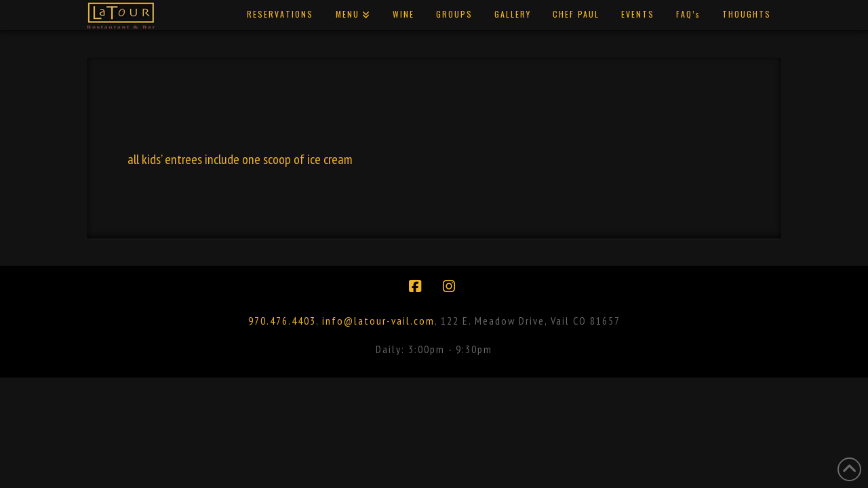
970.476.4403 (282, 321)
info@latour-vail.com (378, 321)
